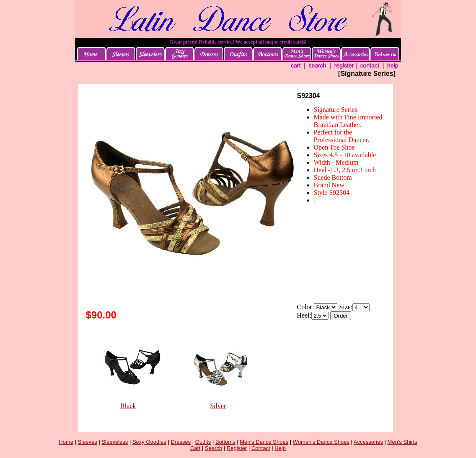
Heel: (304, 315)
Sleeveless (115, 442)
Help (280, 448)
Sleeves (88, 442)
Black (128, 406)
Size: (346, 307)
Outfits (203, 442)
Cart (195, 448)
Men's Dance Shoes (264, 442)
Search (213, 448)
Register (237, 448)
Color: (306, 307)
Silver (218, 406)
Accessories (368, 442)
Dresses (181, 442)
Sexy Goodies (149, 442)
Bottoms (225, 442)
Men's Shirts (402, 442)
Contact (261, 448)
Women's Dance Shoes (321, 442)
